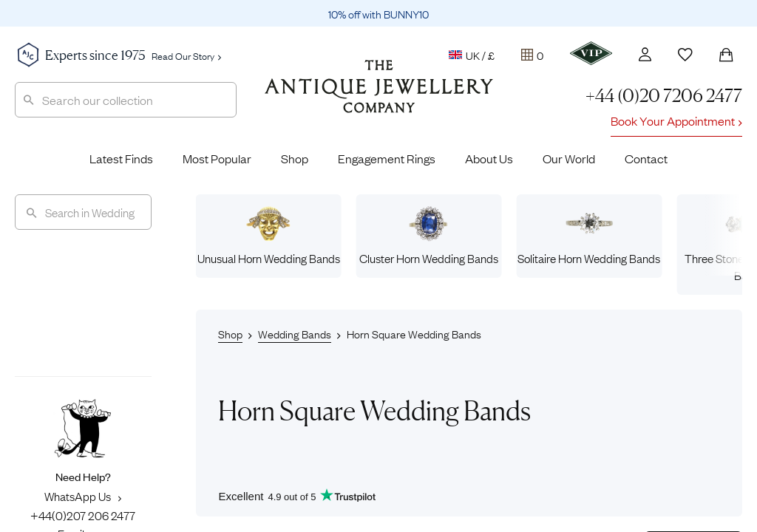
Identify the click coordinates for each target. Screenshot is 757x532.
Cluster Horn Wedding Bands (429, 236)
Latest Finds (121, 158)
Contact (646, 158)
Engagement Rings (387, 158)
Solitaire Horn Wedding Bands (589, 236)
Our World (569, 158)
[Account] (645, 54)
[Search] (83, 212)
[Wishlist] (685, 55)
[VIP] (591, 53)
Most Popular (217, 158)
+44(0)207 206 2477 (83, 515)
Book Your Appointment (676, 120)
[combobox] (126, 100)
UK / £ (472, 55)
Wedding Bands (295, 333)
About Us (489, 158)
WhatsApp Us (83, 496)
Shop (295, 158)
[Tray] (532, 55)
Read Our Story (186, 55)
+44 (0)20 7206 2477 (664, 96)
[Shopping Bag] (726, 55)
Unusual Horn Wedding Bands (269, 236)
